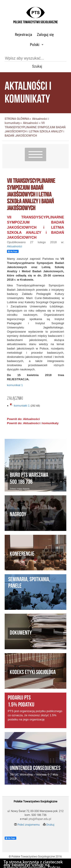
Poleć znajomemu (27, 825)
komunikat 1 (15, 385)
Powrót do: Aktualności (23, 419)
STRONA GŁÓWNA (17, 119)
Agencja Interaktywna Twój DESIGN (42, 864)
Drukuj (49, 825)
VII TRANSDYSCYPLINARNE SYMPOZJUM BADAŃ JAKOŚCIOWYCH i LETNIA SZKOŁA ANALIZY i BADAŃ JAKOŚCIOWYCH (35, 227)
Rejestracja (23, 35)
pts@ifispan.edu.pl (40, 819)
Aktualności (31, 123)
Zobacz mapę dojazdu (20, 489)
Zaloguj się (45, 35)
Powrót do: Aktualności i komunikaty (33, 423)
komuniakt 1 (22, 406)
